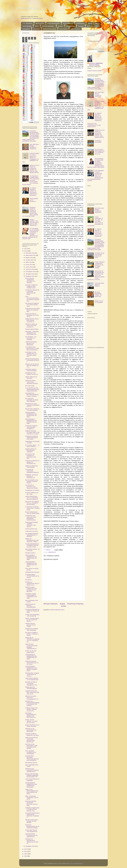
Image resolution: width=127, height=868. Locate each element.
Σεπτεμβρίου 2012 (31, 272)
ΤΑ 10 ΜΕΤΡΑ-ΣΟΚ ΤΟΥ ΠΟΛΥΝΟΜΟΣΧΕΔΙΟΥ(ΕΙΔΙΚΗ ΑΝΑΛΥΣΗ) (32, 389)
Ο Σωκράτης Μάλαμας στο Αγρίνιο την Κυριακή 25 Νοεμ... (32, 611)
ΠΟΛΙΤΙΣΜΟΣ (63, 29)
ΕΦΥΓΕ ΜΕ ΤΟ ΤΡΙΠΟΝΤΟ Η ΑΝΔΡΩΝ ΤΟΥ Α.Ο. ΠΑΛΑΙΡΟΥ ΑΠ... (32, 640)
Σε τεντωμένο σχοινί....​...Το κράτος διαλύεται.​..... (32, 446)
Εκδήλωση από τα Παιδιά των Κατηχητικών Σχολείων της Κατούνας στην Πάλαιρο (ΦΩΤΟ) (34, 169)
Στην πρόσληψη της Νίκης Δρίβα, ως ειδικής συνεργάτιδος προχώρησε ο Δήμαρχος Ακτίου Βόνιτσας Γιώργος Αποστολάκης (96, 163)
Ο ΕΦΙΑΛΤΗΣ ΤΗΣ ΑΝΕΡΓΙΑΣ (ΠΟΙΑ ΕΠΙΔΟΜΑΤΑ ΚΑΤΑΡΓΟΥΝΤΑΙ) (31, 518)
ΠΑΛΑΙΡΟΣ (36, 29)
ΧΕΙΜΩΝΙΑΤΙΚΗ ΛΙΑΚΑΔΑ (32, 572)
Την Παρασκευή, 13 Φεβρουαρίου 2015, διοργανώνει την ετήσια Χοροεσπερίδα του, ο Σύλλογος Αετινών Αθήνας (31, 180)
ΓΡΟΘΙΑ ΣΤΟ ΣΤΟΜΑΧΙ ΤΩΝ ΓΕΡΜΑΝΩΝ (32, 629)
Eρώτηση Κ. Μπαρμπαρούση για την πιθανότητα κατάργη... (32, 826)
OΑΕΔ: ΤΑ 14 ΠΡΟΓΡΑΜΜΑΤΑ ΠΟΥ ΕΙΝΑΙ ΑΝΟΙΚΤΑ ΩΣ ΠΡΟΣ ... (32, 792)
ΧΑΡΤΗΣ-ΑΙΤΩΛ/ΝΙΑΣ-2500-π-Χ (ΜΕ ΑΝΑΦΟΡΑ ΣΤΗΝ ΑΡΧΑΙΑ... (31, 746)
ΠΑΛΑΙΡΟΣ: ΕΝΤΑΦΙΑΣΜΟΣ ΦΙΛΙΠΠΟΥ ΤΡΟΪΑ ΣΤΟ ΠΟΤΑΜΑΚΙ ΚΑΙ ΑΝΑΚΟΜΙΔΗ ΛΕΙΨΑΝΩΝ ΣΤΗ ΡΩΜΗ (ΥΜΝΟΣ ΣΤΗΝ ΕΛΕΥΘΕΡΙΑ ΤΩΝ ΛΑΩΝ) (31, 136)
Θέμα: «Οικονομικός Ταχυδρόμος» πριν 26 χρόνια (32, 798)
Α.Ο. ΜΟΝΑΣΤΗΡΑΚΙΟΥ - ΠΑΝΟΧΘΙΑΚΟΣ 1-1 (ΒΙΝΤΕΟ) (32, 535)
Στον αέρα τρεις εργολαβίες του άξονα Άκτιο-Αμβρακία (32, 400)
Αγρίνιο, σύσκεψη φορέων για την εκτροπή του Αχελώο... (32, 620)
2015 (26, 854)
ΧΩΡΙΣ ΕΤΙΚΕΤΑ (75, 29)
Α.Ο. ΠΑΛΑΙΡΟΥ (28, 23)
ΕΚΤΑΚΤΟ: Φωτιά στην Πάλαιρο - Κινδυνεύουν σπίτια (99, 255)
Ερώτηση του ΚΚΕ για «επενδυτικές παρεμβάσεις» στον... (32, 683)
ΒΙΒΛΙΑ (97, 23)
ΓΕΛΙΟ (37, 26)
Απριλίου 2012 (30, 260)
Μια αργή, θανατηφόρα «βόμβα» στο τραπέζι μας (98, 294)
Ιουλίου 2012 (29, 267)
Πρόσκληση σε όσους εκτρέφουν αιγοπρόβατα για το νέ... (32, 405)
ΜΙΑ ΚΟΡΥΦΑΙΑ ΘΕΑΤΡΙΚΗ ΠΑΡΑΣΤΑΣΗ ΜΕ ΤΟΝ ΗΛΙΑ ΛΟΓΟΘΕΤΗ (32, 758)
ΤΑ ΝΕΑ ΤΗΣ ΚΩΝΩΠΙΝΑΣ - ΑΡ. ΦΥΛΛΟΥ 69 (32, 615)
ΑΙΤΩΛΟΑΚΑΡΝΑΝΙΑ (54, 23)
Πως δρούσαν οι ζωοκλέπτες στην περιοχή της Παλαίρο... (32, 487)
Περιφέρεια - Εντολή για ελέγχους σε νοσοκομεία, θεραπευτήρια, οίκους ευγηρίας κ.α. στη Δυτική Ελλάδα (30, 212)
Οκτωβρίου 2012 (30, 274)
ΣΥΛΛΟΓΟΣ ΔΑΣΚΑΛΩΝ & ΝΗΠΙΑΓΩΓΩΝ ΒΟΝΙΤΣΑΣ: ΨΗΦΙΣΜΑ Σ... (32, 815)
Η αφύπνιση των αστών (32, 531)
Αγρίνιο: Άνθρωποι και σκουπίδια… (31, 377)
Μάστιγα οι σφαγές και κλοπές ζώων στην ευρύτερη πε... (31, 325)
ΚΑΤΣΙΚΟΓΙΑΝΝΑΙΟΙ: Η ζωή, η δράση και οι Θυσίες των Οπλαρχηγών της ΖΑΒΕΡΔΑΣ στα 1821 (31, 158)
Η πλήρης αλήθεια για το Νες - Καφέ (32, 493)
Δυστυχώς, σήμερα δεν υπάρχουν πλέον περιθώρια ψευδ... (31, 286)
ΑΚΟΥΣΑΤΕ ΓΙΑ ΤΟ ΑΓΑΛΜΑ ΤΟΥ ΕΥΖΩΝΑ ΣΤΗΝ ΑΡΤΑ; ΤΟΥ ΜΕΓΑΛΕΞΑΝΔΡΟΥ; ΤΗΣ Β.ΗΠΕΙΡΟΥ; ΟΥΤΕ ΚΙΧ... (96, 275)
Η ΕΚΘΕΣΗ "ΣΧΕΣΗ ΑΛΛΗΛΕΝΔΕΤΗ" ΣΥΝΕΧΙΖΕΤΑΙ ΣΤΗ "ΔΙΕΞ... (31, 596)
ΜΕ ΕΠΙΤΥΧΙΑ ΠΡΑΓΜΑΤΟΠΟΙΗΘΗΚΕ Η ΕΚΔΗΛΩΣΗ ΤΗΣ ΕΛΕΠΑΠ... (32, 703)
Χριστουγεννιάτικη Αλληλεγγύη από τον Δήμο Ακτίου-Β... (31, 835)
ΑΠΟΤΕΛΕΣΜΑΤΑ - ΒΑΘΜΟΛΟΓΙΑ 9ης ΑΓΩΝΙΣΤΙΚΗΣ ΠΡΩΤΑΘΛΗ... (31, 785)
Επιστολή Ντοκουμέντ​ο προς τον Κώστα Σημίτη (32, 513)
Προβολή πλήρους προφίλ (94, 71)
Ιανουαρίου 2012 (30, 253)
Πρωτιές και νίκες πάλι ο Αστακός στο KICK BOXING (32, 821)
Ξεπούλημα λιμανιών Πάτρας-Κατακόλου (31, 370)
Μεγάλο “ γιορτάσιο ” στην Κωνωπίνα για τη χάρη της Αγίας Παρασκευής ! (34, 222)
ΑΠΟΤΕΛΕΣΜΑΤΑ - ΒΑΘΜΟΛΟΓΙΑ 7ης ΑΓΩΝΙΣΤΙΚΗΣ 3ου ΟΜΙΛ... (31, 557)
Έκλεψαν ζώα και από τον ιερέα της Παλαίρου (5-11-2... (32, 365)
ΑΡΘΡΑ (90, 23)
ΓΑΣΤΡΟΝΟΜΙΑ (27, 26)
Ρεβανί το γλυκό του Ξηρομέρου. (99, 302)
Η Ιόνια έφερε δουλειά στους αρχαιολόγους (31, 831)
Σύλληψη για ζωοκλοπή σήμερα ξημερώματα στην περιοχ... (31, 438)
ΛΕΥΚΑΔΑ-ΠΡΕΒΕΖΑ (93, 26)
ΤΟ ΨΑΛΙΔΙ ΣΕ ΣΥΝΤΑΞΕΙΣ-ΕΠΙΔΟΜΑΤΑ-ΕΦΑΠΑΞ (32, 471)
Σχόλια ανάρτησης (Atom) (57, 610)
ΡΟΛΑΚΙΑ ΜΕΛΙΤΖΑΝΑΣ (32, 329)
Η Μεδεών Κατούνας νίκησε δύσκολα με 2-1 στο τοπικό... (32, 663)
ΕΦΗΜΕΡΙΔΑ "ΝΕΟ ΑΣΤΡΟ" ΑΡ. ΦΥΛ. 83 (32, 374)
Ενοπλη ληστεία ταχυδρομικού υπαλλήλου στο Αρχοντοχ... (30, 280)
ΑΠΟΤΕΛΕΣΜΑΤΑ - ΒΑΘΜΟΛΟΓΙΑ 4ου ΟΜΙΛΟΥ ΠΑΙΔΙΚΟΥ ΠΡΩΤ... (31, 669)
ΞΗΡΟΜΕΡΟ (26, 29)
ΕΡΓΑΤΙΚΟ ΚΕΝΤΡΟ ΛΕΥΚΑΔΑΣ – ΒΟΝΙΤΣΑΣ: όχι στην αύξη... (31, 803)
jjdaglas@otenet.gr (38, 18)
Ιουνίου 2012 (29, 265)
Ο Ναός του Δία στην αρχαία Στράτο (31, 652)
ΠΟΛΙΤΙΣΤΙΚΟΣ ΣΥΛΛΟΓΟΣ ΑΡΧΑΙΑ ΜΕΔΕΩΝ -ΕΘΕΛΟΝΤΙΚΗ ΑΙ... (31, 646)
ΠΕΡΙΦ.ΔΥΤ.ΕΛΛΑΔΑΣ (50, 29)
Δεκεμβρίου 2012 (30, 846)
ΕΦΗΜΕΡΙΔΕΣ (71, 26)
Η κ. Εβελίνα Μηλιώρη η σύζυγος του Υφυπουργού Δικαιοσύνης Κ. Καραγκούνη (34, 192)
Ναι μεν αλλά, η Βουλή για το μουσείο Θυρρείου (32, 409)
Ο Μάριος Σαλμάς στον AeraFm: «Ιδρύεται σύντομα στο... (31, 709)
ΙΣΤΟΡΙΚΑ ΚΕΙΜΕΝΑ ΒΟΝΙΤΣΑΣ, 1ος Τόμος (32, 735)
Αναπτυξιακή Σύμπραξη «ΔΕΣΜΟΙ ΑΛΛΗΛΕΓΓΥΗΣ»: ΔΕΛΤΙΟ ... (32, 524)
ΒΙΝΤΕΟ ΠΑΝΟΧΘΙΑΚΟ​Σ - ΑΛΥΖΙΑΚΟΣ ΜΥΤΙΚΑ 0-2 (32, 360)
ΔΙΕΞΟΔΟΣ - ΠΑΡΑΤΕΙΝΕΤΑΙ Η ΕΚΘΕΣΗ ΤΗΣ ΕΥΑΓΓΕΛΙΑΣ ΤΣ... (31, 715)
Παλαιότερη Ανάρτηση (75, 604)
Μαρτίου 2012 (29, 258)
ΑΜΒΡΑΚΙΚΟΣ (80, 23)
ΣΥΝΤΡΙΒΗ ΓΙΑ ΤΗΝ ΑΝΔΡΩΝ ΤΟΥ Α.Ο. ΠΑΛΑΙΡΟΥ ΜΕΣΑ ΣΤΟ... (31, 354)
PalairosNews (29, 8)
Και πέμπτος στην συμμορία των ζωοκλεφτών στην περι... (31, 456)
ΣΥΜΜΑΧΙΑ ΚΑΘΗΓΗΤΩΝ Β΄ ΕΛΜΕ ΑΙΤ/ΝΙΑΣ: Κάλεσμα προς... (32, 809)
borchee (72, 864)
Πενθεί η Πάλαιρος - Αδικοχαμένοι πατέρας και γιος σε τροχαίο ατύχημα (100, 265)
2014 (26, 851)
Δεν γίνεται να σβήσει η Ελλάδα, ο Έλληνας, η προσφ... (32, 634)
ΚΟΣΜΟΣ (81, 26)
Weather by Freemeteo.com (93, 314)
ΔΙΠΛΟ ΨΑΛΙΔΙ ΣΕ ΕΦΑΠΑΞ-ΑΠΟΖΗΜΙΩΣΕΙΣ (31, 606)
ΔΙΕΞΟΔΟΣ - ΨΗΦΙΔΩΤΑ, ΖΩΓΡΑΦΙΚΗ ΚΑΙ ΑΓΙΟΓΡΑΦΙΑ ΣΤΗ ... (32, 333)
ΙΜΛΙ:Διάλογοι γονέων (31, 763)
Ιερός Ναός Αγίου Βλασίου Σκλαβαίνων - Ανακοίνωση (34, 147)
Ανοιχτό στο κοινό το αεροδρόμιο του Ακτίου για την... (32, 315)
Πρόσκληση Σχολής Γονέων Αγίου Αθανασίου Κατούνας (32, 382)
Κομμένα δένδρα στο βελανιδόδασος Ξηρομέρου (31, 450)
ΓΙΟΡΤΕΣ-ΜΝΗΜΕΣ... (48, 26)
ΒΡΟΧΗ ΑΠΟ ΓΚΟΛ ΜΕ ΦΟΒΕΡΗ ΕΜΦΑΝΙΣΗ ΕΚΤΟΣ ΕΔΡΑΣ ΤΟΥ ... (32, 775)
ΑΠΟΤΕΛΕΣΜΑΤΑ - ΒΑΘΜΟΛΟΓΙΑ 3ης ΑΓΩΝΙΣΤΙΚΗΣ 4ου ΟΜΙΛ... (31, 415)
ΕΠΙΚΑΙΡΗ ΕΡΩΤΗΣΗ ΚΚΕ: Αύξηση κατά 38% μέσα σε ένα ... (32, 692)
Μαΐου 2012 (29, 262)
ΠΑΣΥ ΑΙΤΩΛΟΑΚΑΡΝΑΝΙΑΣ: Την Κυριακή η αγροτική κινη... (32, 299)
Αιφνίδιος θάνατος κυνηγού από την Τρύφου (31, 625)
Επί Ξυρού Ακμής (30, 386)
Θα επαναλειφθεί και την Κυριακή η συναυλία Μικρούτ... (32, 481)
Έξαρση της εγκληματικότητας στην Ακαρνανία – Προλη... (32, 540)
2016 (26, 856)
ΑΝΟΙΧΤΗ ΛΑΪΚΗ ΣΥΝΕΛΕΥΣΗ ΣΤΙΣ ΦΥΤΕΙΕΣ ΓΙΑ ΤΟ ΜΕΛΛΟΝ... (31, 589)
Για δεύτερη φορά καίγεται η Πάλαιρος (99, 285)
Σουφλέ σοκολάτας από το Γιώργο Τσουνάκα (32, 726)
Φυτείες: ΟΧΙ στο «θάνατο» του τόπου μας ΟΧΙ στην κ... (31, 721)
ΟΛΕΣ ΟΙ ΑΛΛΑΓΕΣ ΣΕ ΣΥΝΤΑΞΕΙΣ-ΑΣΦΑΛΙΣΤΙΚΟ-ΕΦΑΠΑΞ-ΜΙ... (32, 740)
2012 (26, 251)
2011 (26, 249)
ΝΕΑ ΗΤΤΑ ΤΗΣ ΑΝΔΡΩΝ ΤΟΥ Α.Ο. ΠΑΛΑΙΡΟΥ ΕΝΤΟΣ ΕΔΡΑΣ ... (32, 503)
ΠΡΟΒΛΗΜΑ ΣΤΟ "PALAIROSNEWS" (31, 688)
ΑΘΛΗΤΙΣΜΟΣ (40, 23)
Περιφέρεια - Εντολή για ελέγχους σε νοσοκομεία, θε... (32, 476)
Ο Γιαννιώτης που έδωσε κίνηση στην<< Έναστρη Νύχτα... (32, 508)
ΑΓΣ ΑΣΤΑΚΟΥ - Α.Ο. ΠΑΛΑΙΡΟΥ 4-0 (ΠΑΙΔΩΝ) (31, 338)
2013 (26, 849)
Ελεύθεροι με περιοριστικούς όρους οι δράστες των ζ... (32, 583)
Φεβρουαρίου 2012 (31, 255)
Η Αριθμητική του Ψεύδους (32, 490)
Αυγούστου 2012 (30, 269)
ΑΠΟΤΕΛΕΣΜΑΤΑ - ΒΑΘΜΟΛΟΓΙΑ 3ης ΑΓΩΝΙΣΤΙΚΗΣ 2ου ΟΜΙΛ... (31, 564)
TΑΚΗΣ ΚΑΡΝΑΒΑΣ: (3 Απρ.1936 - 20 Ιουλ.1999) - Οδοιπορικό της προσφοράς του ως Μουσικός (95, 221)
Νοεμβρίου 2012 (30, 276)
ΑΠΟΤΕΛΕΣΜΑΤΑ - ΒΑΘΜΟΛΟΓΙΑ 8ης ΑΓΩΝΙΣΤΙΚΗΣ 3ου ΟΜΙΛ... (31, 657)
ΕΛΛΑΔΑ (60, 26)
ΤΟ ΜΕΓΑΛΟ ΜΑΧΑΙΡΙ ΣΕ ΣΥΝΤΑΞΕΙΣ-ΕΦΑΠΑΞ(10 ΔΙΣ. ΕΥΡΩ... (32, 292)
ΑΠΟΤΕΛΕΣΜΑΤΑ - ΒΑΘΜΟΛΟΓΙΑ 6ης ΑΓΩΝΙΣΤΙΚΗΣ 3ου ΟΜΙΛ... (31, 421)
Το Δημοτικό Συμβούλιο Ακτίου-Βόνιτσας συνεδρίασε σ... (31, 427)
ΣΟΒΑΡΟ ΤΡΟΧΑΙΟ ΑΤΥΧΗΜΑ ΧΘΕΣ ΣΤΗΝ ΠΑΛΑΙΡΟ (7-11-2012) (32, 432)
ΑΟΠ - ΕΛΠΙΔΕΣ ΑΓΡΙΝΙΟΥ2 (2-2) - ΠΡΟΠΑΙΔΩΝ (31, 752)
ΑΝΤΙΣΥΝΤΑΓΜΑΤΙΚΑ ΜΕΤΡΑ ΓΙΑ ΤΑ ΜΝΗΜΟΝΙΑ (31, 343)
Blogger (80, 864)
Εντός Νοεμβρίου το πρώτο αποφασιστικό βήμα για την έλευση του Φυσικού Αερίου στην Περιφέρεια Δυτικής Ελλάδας (96, 176)
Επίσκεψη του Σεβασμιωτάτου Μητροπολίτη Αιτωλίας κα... (32, 841)
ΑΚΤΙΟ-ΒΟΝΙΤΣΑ (68, 23)
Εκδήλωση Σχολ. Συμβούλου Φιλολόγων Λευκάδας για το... (32, 770)
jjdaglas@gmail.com (26, 18)
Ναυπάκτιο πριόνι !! (31, 553)
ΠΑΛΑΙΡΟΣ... (29, 580)
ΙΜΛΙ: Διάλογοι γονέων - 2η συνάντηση (32, 550)
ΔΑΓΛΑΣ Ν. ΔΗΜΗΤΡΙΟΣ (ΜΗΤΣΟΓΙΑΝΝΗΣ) (96, 64)
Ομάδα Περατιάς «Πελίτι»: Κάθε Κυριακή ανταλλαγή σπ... (32, 320)
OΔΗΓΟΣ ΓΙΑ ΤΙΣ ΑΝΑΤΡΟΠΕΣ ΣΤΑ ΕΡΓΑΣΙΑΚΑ (31, 730)
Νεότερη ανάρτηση (51, 604)
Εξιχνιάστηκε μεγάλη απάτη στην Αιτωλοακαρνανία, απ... (32, 698)
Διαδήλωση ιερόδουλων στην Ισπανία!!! (32, 467)
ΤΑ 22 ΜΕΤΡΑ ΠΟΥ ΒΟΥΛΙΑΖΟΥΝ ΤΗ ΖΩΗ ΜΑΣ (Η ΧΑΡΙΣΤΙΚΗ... (32, 349)
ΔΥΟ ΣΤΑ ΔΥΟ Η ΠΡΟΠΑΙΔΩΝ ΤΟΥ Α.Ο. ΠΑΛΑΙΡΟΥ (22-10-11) (100, 152)
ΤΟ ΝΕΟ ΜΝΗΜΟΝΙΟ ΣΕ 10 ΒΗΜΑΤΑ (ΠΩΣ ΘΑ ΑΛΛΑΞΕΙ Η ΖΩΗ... (32, 545)
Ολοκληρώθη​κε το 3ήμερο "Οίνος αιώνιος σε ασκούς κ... (32, 674)
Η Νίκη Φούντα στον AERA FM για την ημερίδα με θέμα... (32, 310)
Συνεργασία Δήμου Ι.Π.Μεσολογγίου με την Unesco (32, 576)
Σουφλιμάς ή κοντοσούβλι (98, 141)
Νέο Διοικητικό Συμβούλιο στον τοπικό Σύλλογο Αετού (32, 305)
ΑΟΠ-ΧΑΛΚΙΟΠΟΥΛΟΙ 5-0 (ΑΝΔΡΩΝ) (32, 780)
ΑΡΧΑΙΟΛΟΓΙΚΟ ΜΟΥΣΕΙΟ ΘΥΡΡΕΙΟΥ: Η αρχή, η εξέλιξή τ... (32, 395)
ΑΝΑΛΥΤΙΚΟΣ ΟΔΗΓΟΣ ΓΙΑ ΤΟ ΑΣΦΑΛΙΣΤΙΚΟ (32, 679)
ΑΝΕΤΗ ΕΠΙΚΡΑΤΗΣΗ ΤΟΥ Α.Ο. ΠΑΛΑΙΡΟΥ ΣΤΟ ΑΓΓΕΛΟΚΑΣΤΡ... (32, 498)
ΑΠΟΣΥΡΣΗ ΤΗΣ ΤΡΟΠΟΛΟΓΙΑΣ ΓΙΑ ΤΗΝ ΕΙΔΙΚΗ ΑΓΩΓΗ (94, 125)
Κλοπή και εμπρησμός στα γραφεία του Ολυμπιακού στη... (32, 462)
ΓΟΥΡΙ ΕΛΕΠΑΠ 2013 (31, 529)
